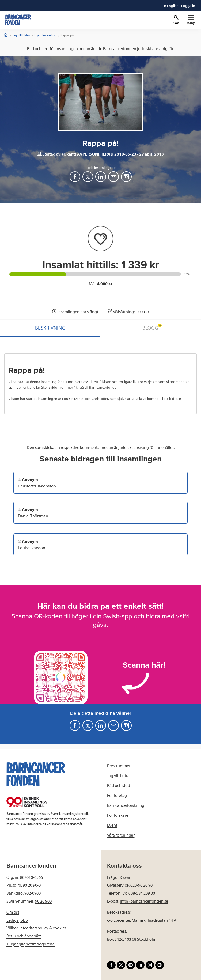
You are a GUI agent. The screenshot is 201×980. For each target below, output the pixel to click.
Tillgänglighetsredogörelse (31, 944)
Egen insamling (45, 35)
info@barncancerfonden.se (144, 901)
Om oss (13, 912)
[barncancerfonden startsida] (18, 20)
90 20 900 (43, 901)
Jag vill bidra (21, 35)
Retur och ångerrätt (24, 936)
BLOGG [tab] (152, 327)
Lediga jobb (17, 920)
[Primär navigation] (191, 20)
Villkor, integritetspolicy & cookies (36, 928)
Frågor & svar (119, 877)
